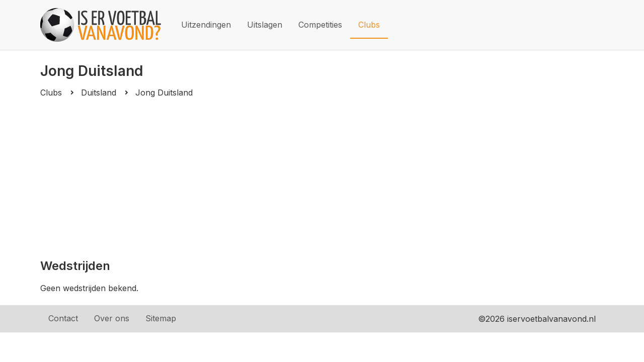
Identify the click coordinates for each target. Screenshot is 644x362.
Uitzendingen (206, 25)
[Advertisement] (322, 178)
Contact (63, 318)
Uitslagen (265, 25)
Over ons (112, 318)
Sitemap (161, 318)
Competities (320, 25)
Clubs (369, 25)
